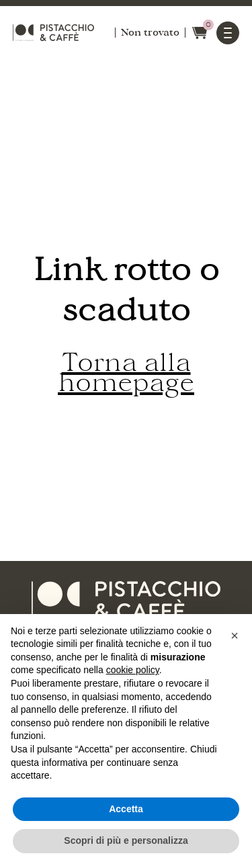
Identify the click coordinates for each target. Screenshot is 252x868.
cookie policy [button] (133, 670)
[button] (235, 636)
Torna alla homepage (126, 373)
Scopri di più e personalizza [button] (126, 840)
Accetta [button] (126, 809)
